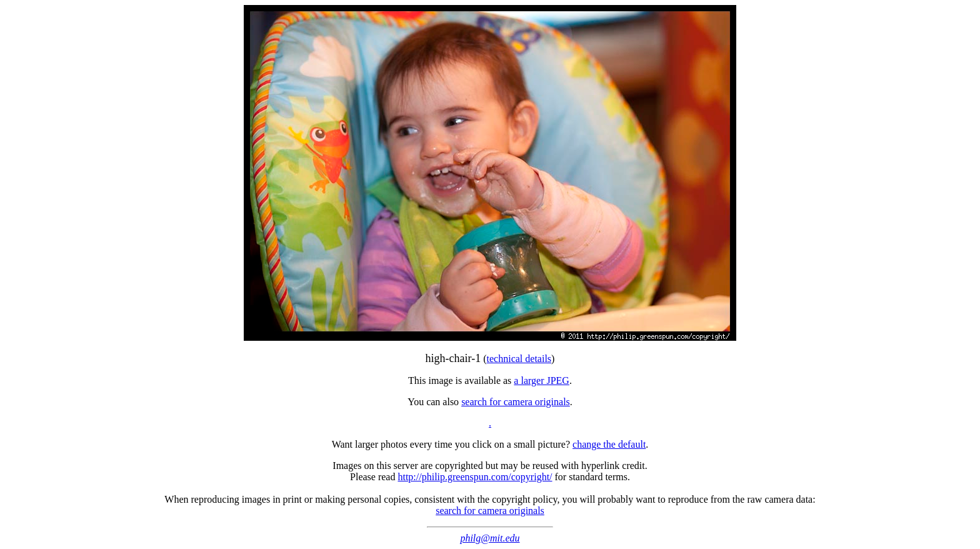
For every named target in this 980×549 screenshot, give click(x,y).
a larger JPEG (542, 380)
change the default (609, 444)
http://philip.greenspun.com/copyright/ (475, 477)
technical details (519, 359)
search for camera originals (516, 402)
